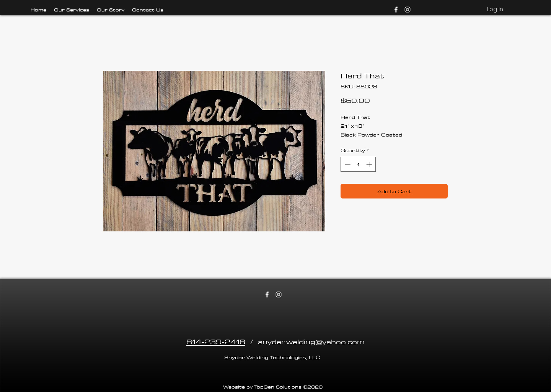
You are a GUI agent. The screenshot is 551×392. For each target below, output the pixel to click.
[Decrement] (347, 164)
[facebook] (396, 10)
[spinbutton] (358, 164)
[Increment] (370, 164)
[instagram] (408, 10)
